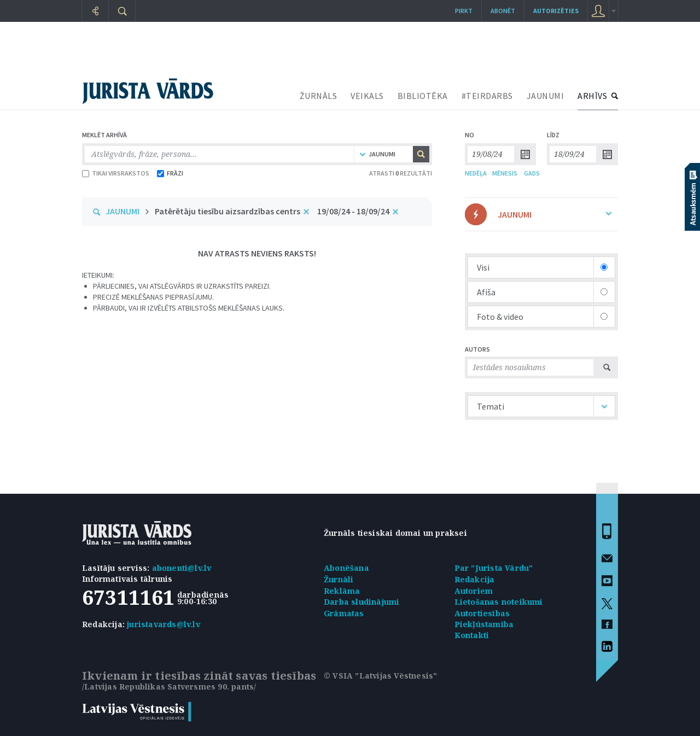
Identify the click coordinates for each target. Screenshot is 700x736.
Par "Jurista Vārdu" (494, 568)
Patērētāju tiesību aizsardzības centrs (227, 211)
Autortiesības (482, 613)
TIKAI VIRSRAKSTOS (116, 173)
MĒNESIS (505, 173)
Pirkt (464, 11)
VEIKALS (367, 96)
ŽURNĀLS (319, 96)
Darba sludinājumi (361, 602)
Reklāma (342, 591)
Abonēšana (346, 568)
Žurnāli (339, 579)
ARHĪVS (592, 96)
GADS (532, 173)
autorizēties (556, 11)
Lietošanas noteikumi (499, 602)
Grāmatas (344, 613)
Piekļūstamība (484, 624)
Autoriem (474, 591)
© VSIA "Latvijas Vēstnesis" (380, 676)
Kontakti (472, 635)
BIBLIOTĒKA (423, 96)
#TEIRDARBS (487, 96)
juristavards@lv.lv (164, 624)
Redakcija (475, 579)
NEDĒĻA (476, 173)
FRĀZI (170, 173)
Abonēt (503, 11)
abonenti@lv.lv (182, 568)
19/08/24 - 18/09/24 (353, 211)
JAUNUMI (546, 96)
